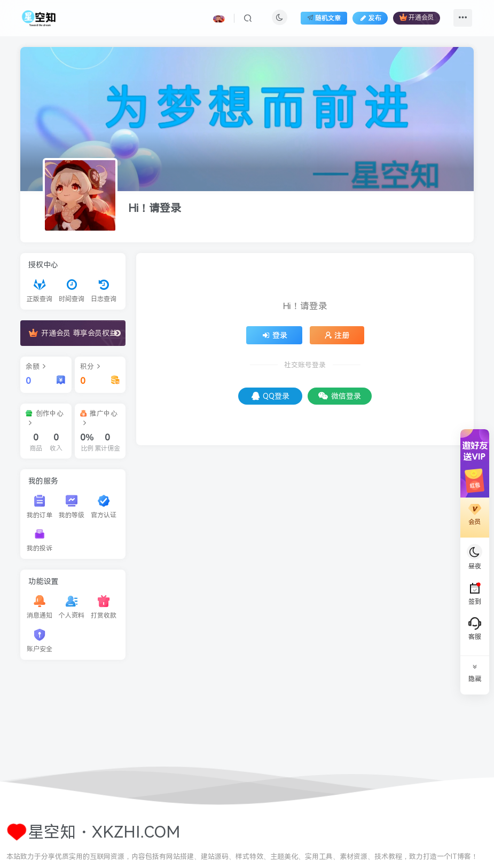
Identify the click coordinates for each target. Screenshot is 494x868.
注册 (337, 335)
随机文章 (324, 18)
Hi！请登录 (155, 208)
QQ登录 (270, 396)
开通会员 (417, 17)
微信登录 (340, 396)
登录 (275, 335)
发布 (370, 18)
